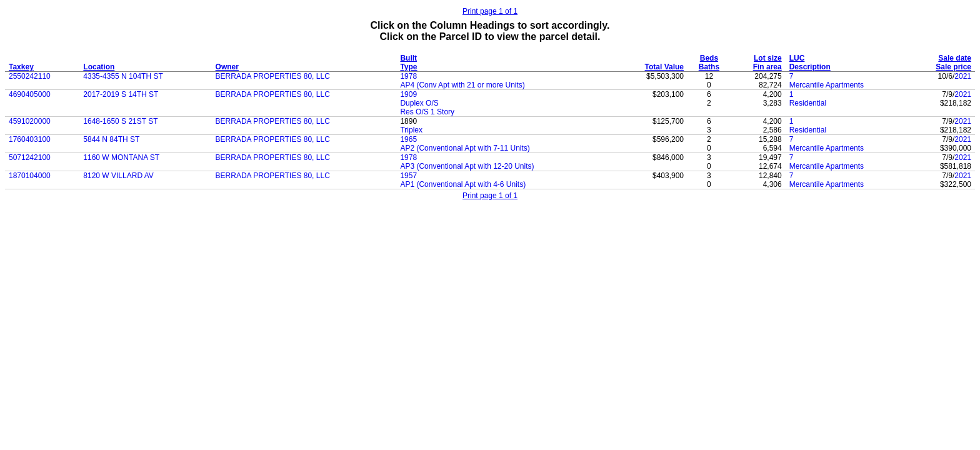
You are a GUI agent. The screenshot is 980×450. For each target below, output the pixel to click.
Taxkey (21, 67)
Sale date (955, 58)
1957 (408, 176)
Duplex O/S (419, 103)
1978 (408, 76)
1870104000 (30, 176)
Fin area (767, 67)
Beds (709, 58)
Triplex (411, 130)
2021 (963, 76)
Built (408, 58)
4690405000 (30, 94)
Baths (709, 67)
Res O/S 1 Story (427, 112)
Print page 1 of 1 (490, 11)
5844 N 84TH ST (111, 139)
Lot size (768, 58)
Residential (808, 103)
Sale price (953, 67)
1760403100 (30, 139)
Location (99, 67)
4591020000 (30, 121)
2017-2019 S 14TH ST (121, 94)
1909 (408, 94)
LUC (797, 58)
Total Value (664, 67)
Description (810, 67)
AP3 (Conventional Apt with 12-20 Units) (467, 166)
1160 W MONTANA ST (121, 157)
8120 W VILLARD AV (118, 176)
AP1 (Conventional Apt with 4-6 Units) (463, 184)
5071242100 (30, 157)
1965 (408, 139)
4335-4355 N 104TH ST (123, 76)
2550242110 (30, 76)
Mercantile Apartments (827, 85)
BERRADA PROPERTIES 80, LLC (273, 76)
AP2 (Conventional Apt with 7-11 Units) (465, 148)
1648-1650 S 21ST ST (120, 121)
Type (408, 67)
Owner (227, 67)
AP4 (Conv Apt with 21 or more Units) (462, 85)
